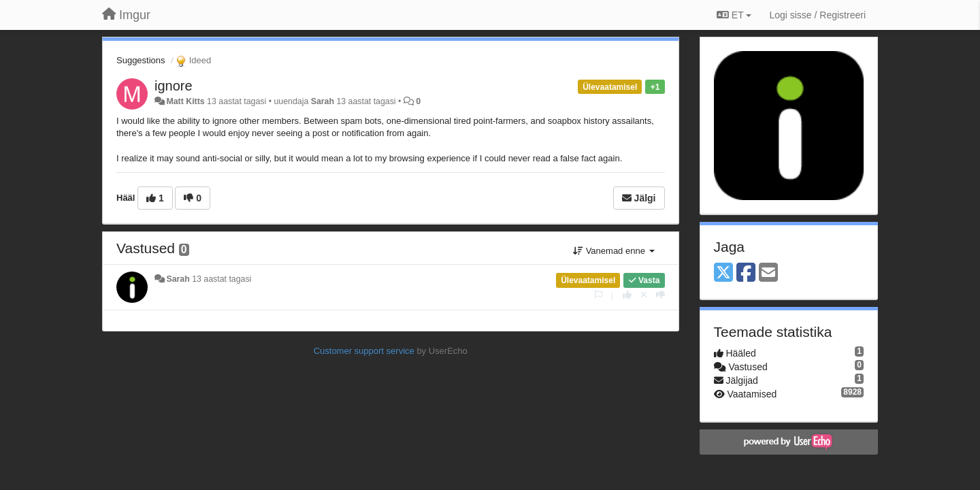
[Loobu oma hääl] (644, 295)
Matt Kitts (185, 101)
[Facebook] (746, 273)
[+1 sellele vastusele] (627, 295)
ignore (174, 86)
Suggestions (141, 60)
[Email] (768, 273)
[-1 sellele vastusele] (660, 295)
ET (734, 15)
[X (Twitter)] (723, 273)
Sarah (323, 101)
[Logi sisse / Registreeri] (817, 15)
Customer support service (364, 351)
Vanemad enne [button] (614, 251)
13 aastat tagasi (222, 279)
